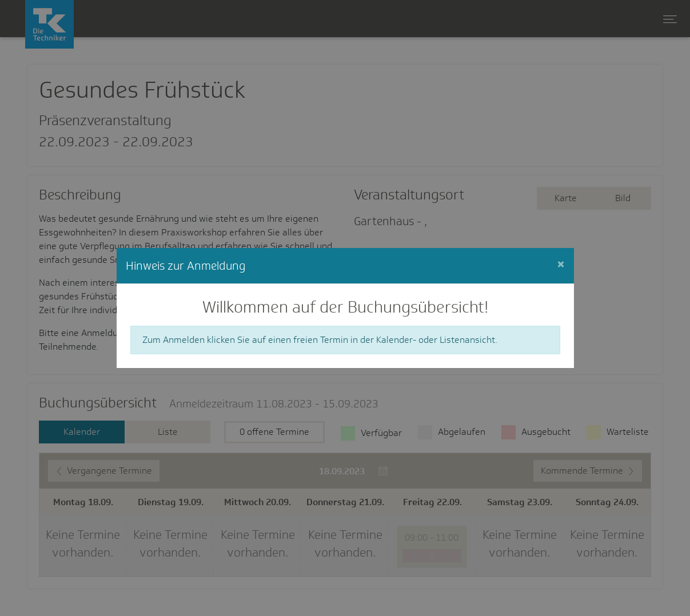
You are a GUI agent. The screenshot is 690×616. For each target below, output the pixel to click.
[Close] (561, 264)
